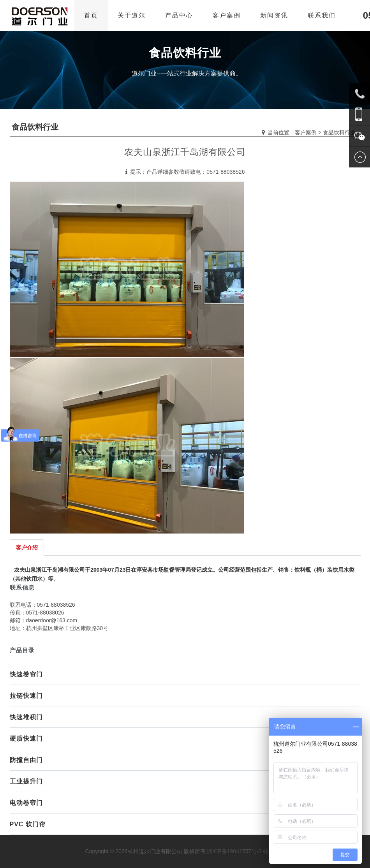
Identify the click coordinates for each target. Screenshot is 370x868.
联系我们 (322, 15)
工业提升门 (26, 781)
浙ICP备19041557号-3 (234, 851)
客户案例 (227, 15)
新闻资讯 (274, 15)
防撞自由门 (26, 760)
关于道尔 (132, 15)
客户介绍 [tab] (27, 548)
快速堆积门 (26, 717)
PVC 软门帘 (28, 824)
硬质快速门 (26, 739)
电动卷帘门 (26, 803)
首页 (91, 15)
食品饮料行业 (339, 132)
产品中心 (179, 15)
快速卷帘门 (26, 674)
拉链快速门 (26, 696)
